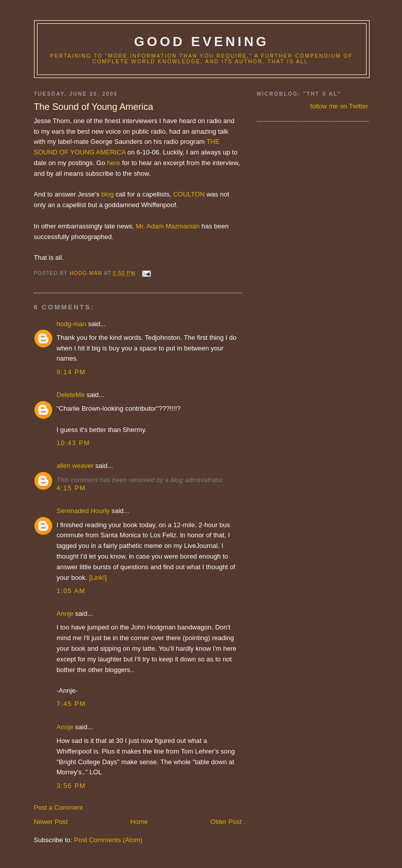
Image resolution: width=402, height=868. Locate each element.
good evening (201, 42)
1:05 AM (71, 591)
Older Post (226, 822)
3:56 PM (71, 786)
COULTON (189, 194)
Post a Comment (59, 807)
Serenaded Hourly (83, 511)
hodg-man (72, 324)
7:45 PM (71, 704)
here (114, 163)
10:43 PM (74, 443)
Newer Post (51, 822)
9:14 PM (71, 372)
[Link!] (98, 578)
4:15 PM (71, 488)
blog (108, 194)
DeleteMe (71, 395)
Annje (65, 614)
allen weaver (75, 466)
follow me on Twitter (339, 106)
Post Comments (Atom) (108, 840)
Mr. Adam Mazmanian (168, 226)
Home (139, 822)
